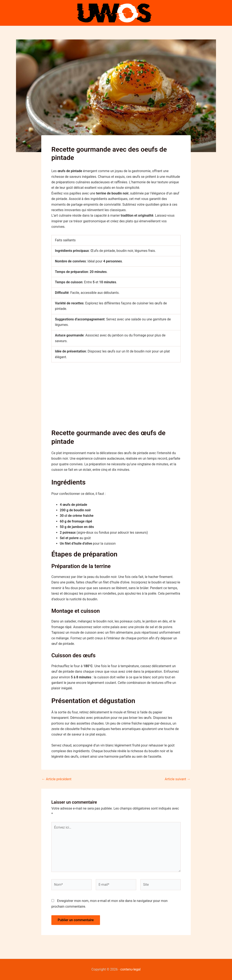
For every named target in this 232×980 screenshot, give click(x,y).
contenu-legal (131, 969)
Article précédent (57, 779)
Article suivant (178, 779)
